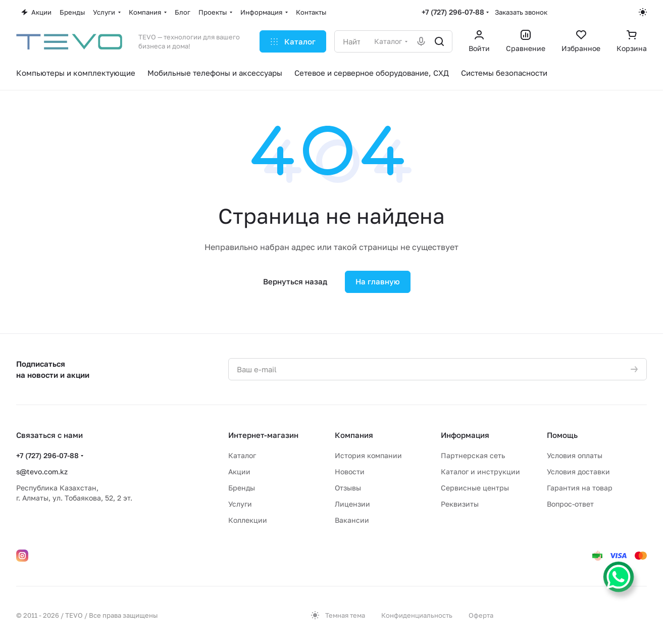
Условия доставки (578, 472)
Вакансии (352, 520)
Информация (465, 435)
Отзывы (348, 488)
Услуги (240, 504)
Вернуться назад (295, 281)
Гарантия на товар (580, 488)
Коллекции (248, 520)
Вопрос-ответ (570, 504)
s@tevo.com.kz (42, 472)
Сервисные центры (475, 488)
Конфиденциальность (417, 615)
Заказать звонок (521, 12)
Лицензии (352, 504)
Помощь (562, 435)
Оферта (481, 615)
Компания (354, 435)
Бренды (242, 488)
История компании (368, 455)
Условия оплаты (575, 455)
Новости (350, 472)
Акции (239, 472)
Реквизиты (460, 504)
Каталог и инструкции (480, 472)
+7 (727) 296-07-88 (453, 12)
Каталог (242, 455)
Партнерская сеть (473, 455)
